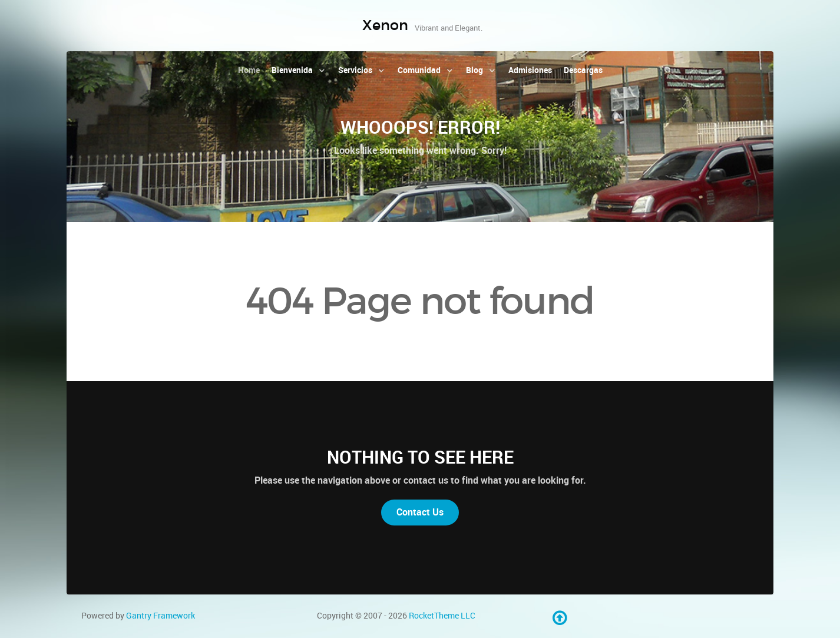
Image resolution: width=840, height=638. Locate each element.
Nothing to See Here (420, 457)
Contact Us (420, 512)
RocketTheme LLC (442, 616)
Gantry (161, 616)
